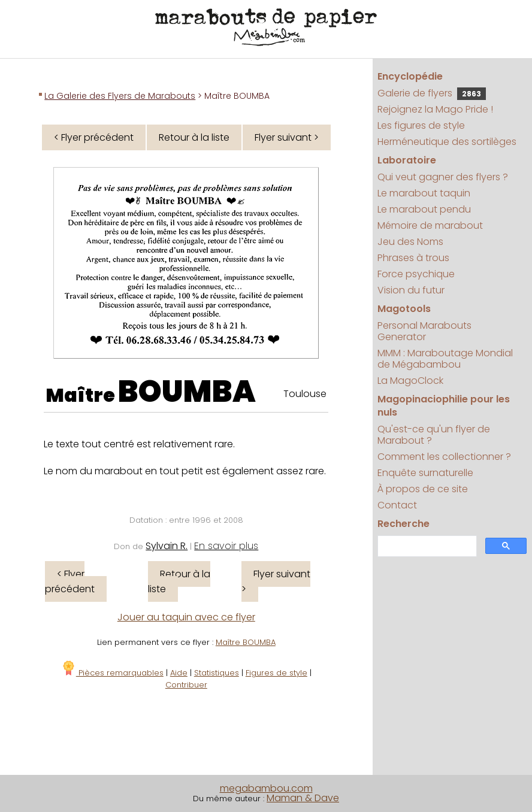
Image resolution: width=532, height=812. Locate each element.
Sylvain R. (167, 546)
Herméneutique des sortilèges (447, 142)
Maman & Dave (303, 798)
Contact (397, 505)
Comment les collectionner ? (444, 457)
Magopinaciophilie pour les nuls (444, 406)
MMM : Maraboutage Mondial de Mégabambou (445, 359)
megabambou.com (266, 788)
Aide (179, 673)
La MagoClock (410, 381)
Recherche (403, 524)
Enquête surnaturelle (425, 473)
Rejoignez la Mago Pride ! (435, 109)
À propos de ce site (423, 489)
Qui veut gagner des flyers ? (443, 177)
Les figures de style (421, 125)
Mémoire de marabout (430, 225)
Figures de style (276, 673)
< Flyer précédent (94, 137)
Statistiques (217, 673)
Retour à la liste (194, 137)
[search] (426, 546)
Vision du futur (411, 290)
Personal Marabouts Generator (424, 331)
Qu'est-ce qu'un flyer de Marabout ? (434, 435)
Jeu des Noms (410, 242)
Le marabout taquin (424, 193)
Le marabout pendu (424, 209)
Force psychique (416, 274)
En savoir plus (226, 546)
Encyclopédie (410, 76)
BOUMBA (187, 392)
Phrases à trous (413, 258)
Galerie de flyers (432, 93)
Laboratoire (407, 160)
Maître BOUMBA (246, 642)
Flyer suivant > (287, 137)
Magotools (404, 309)
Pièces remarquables (112, 673)
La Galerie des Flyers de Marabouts (120, 96)
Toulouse (305, 394)
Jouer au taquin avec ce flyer (186, 617)
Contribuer (186, 685)
